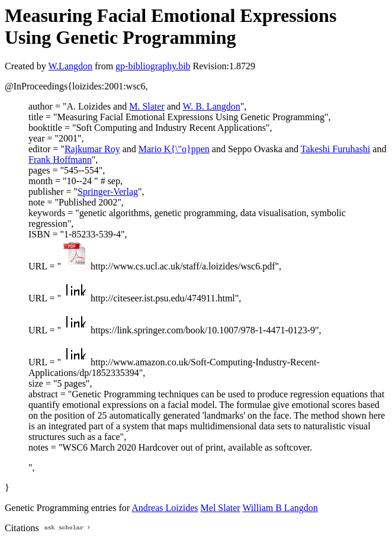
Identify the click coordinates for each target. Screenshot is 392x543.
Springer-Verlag (108, 192)
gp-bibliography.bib (153, 66)
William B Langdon (280, 508)
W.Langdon (70, 66)
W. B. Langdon (212, 106)
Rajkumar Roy (92, 149)
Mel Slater (221, 508)
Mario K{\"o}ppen (174, 149)
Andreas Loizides (165, 508)
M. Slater (147, 106)
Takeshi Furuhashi (336, 149)
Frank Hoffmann (60, 160)
